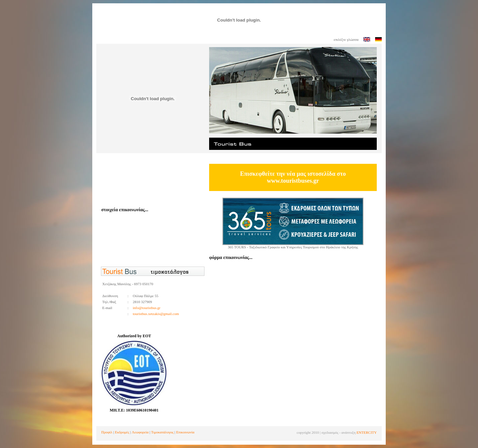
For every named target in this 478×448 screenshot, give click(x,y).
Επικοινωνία (185, 432)
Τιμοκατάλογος (162, 432)
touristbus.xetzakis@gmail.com (156, 314)
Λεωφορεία (140, 432)
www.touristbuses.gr (293, 181)
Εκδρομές (122, 432)
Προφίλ (107, 432)
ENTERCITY (367, 432)
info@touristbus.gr (147, 308)
